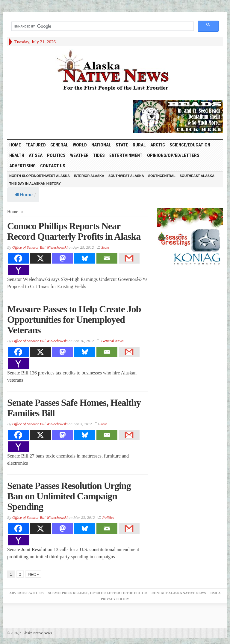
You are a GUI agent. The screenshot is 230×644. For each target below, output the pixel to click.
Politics (56, 155)
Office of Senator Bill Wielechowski (40, 247)
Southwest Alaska (126, 176)
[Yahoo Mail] (18, 270)
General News (112, 341)
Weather (79, 155)
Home (24, 195)
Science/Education (190, 145)
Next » (33, 574)
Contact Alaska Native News (179, 593)
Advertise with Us (26, 593)
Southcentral (162, 176)
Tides (99, 155)
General (59, 145)
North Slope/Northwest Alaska (40, 176)
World (80, 145)
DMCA (216, 593)
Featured (36, 145)
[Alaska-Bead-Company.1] (178, 116)
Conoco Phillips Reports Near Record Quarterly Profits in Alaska (74, 231)
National (101, 145)
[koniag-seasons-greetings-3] (190, 237)
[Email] (107, 258)
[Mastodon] (63, 258)
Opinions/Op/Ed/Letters (173, 155)
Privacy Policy (115, 599)
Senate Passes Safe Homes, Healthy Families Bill (74, 408)
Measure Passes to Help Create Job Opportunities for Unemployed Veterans (74, 319)
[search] (102, 26)
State (122, 145)
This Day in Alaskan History (35, 183)
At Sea (36, 155)
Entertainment (126, 155)
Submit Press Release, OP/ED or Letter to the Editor (98, 593)
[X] (40, 258)
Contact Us (53, 166)
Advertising (22, 166)
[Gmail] (129, 258)
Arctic (158, 145)
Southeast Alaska (197, 176)
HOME (15, 145)
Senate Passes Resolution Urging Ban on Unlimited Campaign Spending (69, 496)
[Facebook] (18, 258)
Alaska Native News (36, 633)
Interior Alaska (89, 176)
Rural (139, 145)
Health (17, 155)
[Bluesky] (85, 258)
